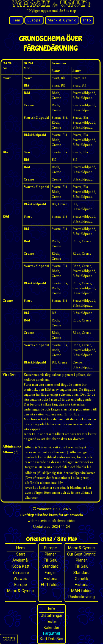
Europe (34, 20)
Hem (16, 20)
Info (87, 20)
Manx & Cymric (62, 20)
